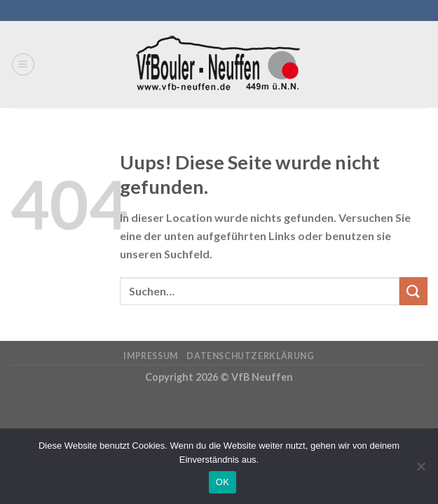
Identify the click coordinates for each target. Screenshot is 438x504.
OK (223, 482)
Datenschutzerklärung (250, 356)
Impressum (151, 356)
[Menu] (23, 64)
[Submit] (413, 291)
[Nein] (420, 470)
